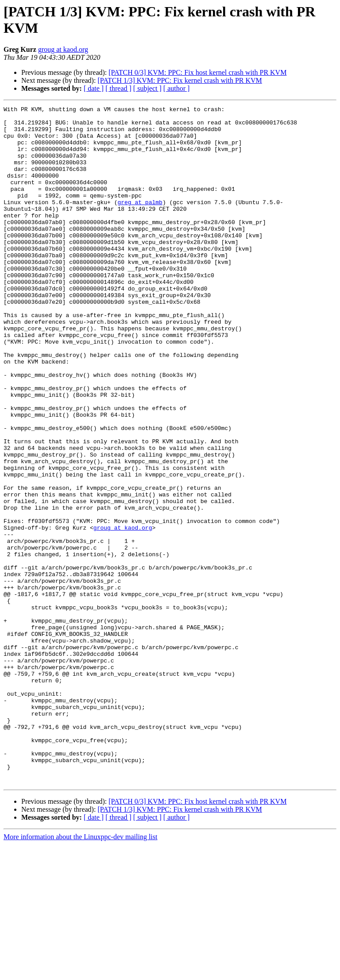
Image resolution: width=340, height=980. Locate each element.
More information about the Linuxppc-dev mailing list (80, 972)
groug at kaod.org (63, 49)
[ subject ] (147, 88)
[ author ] (177, 88)
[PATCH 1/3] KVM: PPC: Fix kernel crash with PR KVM (180, 80)
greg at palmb (140, 222)
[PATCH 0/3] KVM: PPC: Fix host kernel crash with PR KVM (197, 72)
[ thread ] (118, 88)
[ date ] (94, 88)
